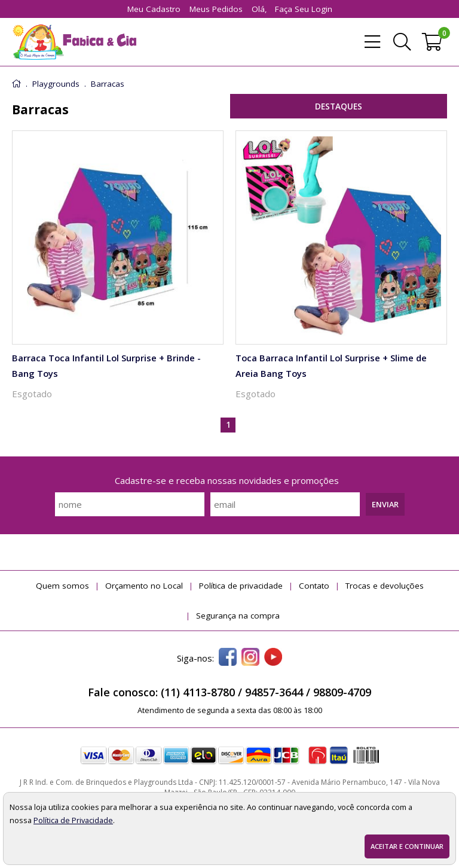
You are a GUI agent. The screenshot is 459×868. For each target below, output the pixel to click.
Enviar (385, 504)
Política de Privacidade (73, 820)
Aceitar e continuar (407, 846)
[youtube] (273, 658)
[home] (74, 42)
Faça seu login (304, 9)
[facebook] (228, 658)
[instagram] (250, 658)
